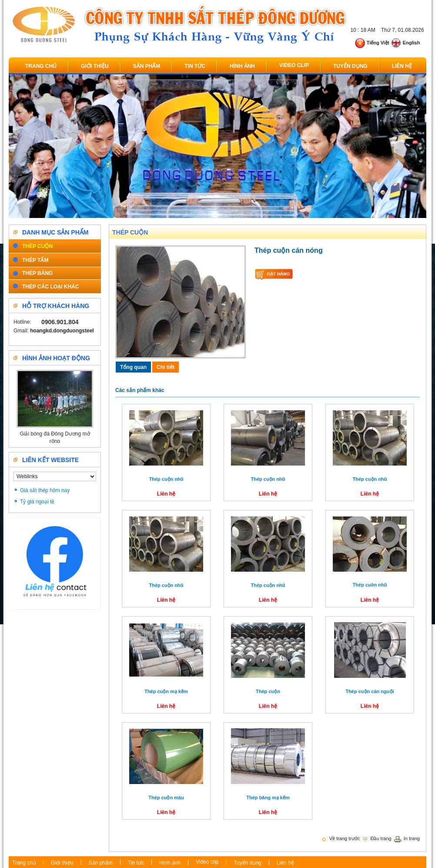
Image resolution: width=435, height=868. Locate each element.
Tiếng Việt (372, 43)
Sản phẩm (147, 66)
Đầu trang (376, 838)
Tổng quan (133, 367)
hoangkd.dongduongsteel (62, 331)
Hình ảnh (242, 66)
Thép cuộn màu (166, 798)
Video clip (294, 65)
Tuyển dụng (350, 66)
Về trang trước (341, 838)
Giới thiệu (95, 66)
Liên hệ (402, 66)
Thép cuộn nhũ (166, 479)
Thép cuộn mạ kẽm (166, 691)
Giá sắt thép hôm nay (45, 490)
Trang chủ (41, 66)
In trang (407, 838)
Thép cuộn (130, 232)
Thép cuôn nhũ (370, 585)
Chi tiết (166, 367)
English (405, 43)
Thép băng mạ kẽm (268, 798)
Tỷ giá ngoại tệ (37, 502)
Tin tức (195, 66)
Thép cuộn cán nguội (370, 691)
